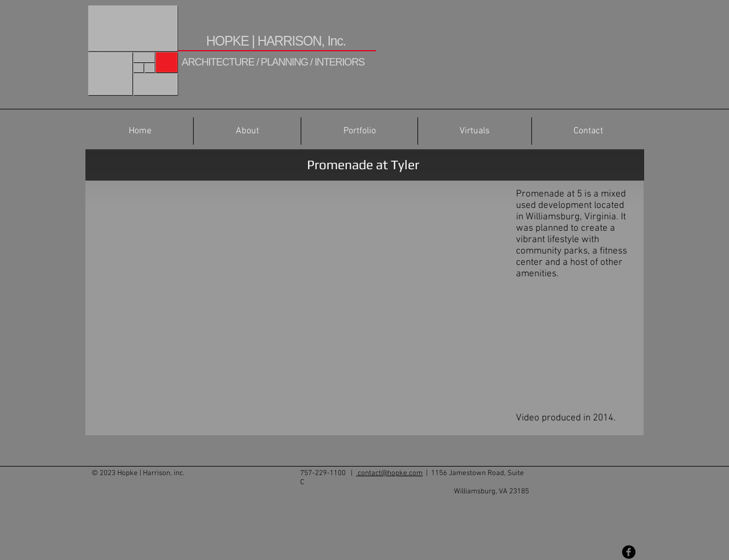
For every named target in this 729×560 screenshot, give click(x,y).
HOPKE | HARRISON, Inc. (276, 41)
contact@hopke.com (389, 473)
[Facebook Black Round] (629, 552)
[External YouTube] (296, 302)
